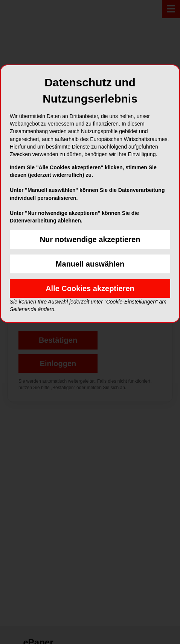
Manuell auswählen (90, 264)
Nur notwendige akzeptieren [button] (90, 239)
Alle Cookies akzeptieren (90, 288)
